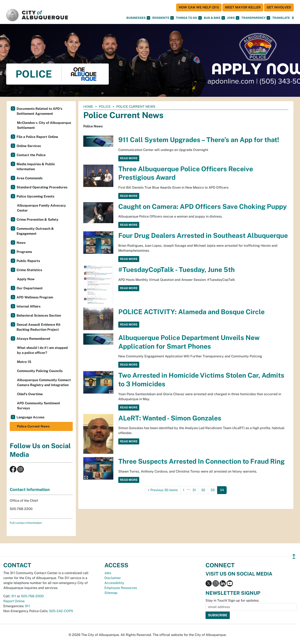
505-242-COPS (61, 611)
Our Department (30, 288)
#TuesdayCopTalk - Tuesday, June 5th (177, 270)
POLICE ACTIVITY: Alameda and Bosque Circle (191, 312)
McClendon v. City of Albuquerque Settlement (44, 125)
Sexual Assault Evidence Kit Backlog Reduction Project (39, 327)
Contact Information (30, 490)
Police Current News (33, 426)
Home (88, 107)
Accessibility (114, 583)
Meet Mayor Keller (243, 7)
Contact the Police (31, 155)
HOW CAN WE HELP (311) (199, 7)
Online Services (29, 146)
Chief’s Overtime (30, 394)
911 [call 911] (28, 606)
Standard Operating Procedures (42, 187)
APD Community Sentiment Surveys (39, 406)
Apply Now (26, 279)
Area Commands (30, 178)
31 (194, 490)
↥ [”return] (294, 556)
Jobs (233, 18)
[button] (281, 18)
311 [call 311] (14, 596)
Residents (163, 18)
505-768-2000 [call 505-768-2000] (32, 596)
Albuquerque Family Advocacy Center (41, 208)
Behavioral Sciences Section (39, 315)
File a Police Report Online (37, 137)
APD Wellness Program (35, 297)
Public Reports (28, 261)
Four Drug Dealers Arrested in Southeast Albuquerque (203, 235)
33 (213, 490)
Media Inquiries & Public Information (36, 167)
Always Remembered (33, 339)
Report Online (14, 601)
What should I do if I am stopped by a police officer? (42, 350)
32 (203, 490)
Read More (129, 158)
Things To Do (189, 18)
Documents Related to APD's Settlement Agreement (39, 111)
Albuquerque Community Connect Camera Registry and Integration (44, 382)
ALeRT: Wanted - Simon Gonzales (170, 418)
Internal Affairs (28, 306)
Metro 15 (24, 362)
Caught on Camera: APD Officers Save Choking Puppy (203, 206)
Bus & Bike (214, 18)
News (21, 243)
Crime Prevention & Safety (37, 220)
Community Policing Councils (40, 371)
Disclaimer (113, 578)
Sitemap (111, 593)
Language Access (30, 417)
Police (105, 107)
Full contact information (26, 523)
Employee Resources (121, 588)
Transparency (256, 18)
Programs (24, 252)
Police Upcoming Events (35, 196)
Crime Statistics (29, 270)
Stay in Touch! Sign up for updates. (232, 600)
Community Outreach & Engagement (35, 231)
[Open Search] (293, 18)
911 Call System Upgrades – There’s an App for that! (199, 140)
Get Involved (279, 7)
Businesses (138, 18)
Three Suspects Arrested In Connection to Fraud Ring (201, 461)
